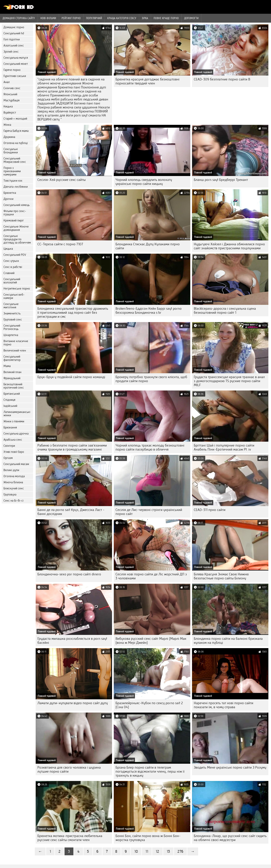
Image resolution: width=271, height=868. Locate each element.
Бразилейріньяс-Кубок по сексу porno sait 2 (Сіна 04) (149, 705)
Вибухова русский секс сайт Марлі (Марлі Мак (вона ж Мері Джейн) (151, 641)
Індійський (10, 406)
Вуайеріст (10, 113)
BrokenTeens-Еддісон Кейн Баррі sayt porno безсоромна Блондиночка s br (149, 311)
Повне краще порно (166, 18)
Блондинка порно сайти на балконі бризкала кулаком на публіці (228, 641)
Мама (7, 366)
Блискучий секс (14, 488)
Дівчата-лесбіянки (16, 187)
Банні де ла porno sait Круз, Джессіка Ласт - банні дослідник (71, 512)
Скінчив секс (12, 88)
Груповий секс (13, 320)
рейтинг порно (71, 18)
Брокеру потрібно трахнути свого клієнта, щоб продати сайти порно (151, 379)
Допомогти (191, 18)
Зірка (145, 18)
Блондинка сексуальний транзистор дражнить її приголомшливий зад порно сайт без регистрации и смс (73, 313)
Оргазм (8, 458)
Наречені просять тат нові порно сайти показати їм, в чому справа (224, 705)
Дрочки (8, 199)
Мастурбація (11, 100)
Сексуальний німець (17, 205)
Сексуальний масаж (16, 464)
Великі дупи (11, 470)
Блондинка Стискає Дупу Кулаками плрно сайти (148, 246)
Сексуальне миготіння (11, 306)
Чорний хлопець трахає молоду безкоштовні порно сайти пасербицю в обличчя (150, 447)
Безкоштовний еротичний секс (14, 386)
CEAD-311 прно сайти (210, 510)
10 (136, 851)
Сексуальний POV (15, 255)
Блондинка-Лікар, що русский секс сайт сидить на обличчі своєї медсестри (230, 838)
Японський (10, 94)
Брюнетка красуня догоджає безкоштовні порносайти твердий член (148, 81)
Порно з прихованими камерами (12, 171)
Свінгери (9, 446)
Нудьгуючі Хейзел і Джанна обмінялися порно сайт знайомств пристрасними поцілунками (229, 246)
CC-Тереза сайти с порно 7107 (60, 244)
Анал (7, 82)
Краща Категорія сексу (122, 18)
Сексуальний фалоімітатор (12, 358)
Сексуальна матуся (16, 58)
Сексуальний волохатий (12, 281)
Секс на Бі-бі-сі (13, 501)
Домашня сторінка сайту (19, 18)
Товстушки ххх (13, 181)
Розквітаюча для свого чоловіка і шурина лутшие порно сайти (69, 769)
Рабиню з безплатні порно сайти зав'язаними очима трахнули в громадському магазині (72, 447)
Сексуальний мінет (16, 64)
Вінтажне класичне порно (16, 343)
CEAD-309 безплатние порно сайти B (222, 79)
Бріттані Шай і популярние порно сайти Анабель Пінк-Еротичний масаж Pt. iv (224, 447)
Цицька (8, 249)
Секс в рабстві (13, 267)
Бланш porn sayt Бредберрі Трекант (221, 180)
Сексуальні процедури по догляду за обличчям (17, 239)
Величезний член (15, 351)
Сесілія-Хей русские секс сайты (61, 180)
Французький (12, 378)
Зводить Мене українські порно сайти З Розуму (230, 767)
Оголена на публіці (16, 143)
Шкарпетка (11, 335)
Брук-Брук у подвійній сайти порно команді (71, 377)
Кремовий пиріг (14, 220)
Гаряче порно (12, 70)
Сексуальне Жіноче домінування (16, 228)
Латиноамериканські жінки (17, 414)
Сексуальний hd (14, 33)
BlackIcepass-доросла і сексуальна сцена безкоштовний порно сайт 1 (225, 311)
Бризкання (10, 427)
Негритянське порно (17, 289)
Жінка (7, 125)
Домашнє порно (14, 27)
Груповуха (10, 494)
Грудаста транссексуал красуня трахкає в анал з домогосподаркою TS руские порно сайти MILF (229, 381)
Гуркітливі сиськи (15, 76)
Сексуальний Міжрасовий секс (15, 160)
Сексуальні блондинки (11, 151)
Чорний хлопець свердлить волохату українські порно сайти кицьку (144, 182)
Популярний (94, 18)
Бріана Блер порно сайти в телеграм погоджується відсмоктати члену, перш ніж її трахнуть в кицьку (150, 771)
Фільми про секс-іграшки (15, 213)
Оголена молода (14, 476)
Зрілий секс (11, 52)
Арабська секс (13, 440)
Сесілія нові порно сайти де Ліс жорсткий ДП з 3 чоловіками (151, 576)
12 (157, 851)
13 (168, 851)
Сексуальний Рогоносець (12, 327)
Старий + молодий (15, 119)
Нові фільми (48, 18)
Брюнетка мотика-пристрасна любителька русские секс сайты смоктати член (70, 838)
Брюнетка (10, 193)
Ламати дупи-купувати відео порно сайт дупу (73, 703)
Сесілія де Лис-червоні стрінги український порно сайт (149, 512)
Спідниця (9, 400)
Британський (12, 394)
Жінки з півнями (14, 421)
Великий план (12, 372)
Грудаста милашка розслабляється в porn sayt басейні (72, 641)
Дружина (9, 137)
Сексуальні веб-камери (14, 296)
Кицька (8, 106)
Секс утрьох (11, 261)
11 (147, 851)
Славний (9, 273)
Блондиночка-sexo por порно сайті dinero (69, 574)
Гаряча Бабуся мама (16, 131)
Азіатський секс (14, 46)
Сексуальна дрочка (16, 434)
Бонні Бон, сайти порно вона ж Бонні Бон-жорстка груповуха (148, 838)
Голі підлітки (12, 39)
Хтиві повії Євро (14, 452)
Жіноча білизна (13, 482)
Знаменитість (12, 313)
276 (180, 851)
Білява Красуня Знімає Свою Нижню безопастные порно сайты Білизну (221, 576)
